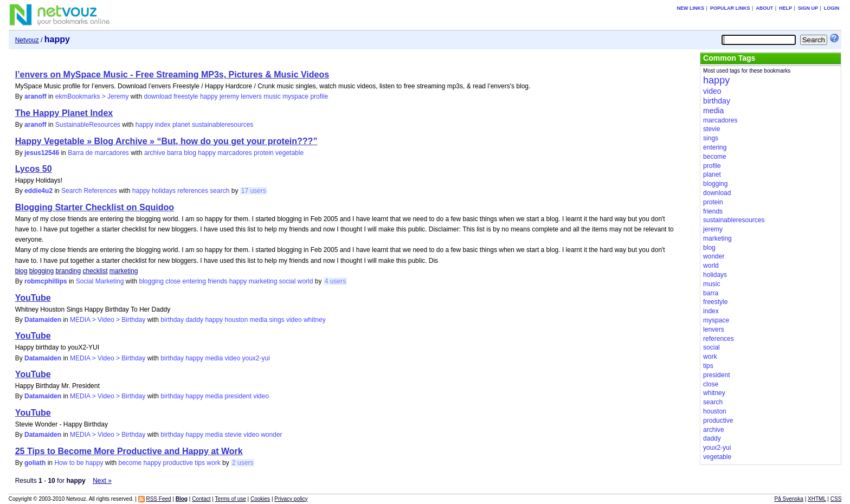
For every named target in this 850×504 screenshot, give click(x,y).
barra (175, 153)
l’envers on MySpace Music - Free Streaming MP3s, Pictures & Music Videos (172, 75)
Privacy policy (291, 499)
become (130, 463)
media (259, 320)
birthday (172, 320)
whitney (315, 320)
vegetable (289, 153)
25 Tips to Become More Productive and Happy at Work (129, 451)
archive (155, 153)
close (173, 281)
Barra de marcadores (98, 153)
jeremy (229, 96)
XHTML (817, 499)
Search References (89, 191)
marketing (124, 271)
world (305, 281)
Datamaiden (43, 320)
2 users (243, 463)
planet (181, 125)
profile (319, 96)
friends (217, 281)
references (193, 191)
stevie (233, 435)
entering (194, 281)
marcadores (234, 153)
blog (190, 153)
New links (691, 8)
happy (209, 96)
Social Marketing (100, 281)
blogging (41, 271)
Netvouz (27, 40)
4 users (335, 281)
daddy (194, 320)
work (213, 463)
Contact (201, 499)
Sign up (808, 8)
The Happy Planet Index (64, 113)
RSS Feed (158, 499)
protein (264, 153)
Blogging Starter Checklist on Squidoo (95, 207)
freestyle (186, 96)
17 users (254, 191)
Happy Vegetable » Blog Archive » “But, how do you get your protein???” (166, 141)
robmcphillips (46, 281)
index (163, 125)
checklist (95, 271)
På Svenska (789, 499)
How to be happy (79, 463)
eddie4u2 (38, 191)
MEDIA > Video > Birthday (108, 320)
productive (178, 463)
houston (236, 320)
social (288, 281)
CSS (836, 499)
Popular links (730, 8)
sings (277, 320)
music (272, 96)
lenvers (251, 96)
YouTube (33, 298)
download (157, 96)
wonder (271, 435)
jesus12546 (42, 153)
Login (832, 8)
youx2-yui (256, 358)
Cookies (260, 499)
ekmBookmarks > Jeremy (92, 96)
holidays (164, 191)
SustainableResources (88, 125)
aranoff (36, 96)
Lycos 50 (34, 169)
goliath (35, 463)
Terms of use (231, 499)
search (220, 191)
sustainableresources (223, 125)
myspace (295, 96)
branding (68, 271)
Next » (102, 481)
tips (200, 463)
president (238, 396)
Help (785, 8)
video (294, 320)
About (764, 8)
